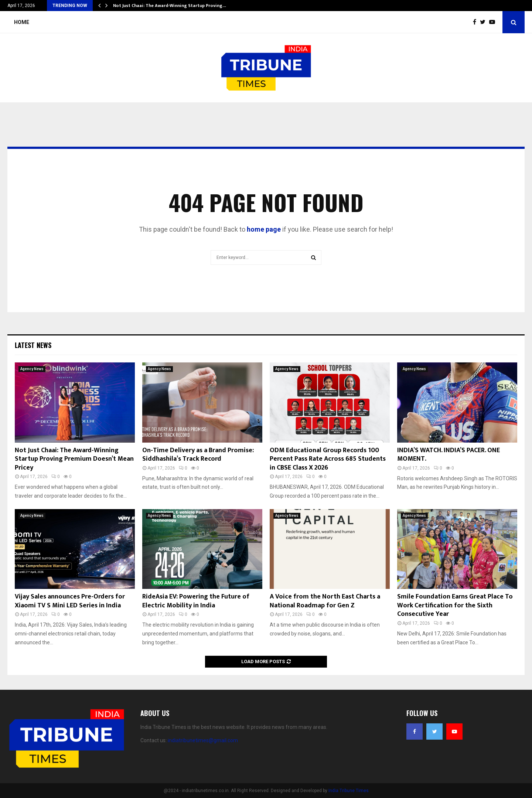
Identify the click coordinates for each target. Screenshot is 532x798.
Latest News (33, 345)
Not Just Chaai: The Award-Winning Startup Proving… (170, 6)
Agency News (32, 369)
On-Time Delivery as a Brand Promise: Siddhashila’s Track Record (198, 455)
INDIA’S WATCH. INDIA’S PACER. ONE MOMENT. (449, 455)
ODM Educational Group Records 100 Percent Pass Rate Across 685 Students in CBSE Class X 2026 (328, 459)
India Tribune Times (349, 791)
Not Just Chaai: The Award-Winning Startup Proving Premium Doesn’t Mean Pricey (74, 459)
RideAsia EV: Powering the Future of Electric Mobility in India (196, 601)
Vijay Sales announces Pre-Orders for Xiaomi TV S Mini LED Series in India (70, 601)
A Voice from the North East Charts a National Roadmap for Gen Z (325, 601)
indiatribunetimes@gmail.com (203, 740)
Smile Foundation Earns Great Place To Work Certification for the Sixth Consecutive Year (455, 605)
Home (22, 22)
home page (264, 229)
